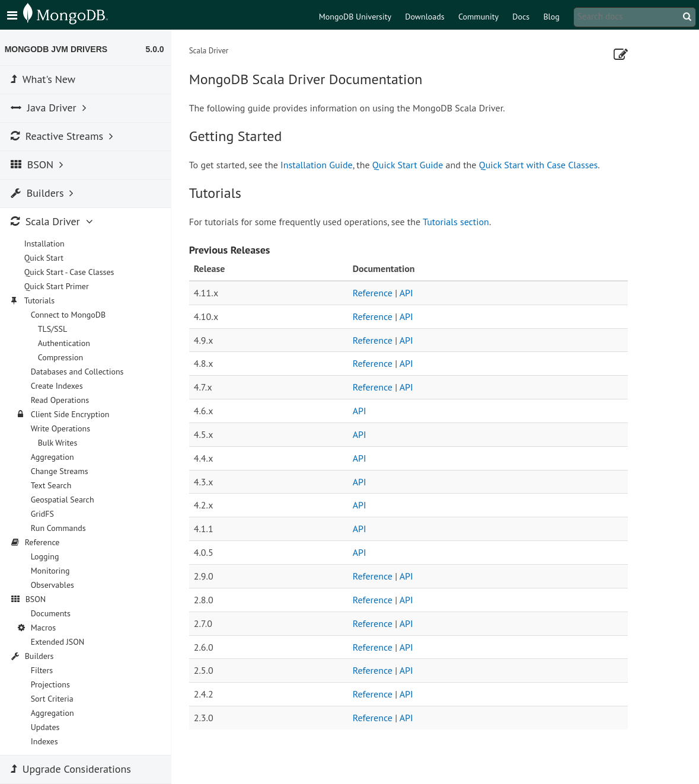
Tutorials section (458, 222)
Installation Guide (319, 165)
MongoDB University (355, 17)
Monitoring (53, 571)
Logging (47, 556)
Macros (46, 628)
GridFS (45, 514)
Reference (375, 293)
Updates (48, 727)
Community (478, 17)
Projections (53, 684)
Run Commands (61, 528)
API (409, 293)
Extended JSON (60, 642)
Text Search (54, 485)
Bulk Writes (60, 443)
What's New (45, 79)
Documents (53, 613)
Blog (551, 17)
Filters (44, 670)
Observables (55, 585)
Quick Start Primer (59, 286)
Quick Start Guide (410, 165)
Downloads (424, 17)
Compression (63, 357)
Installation (47, 244)
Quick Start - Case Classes (72, 272)
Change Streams (62, 471)
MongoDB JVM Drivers (58, 49)
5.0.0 (157, 49)
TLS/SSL (55, 329)
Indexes (47, 741)
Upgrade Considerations (73, 769)
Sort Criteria (55, 699)
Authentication (66, 343)
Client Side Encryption (73, 414)
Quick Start (46, 258)
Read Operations (63, 400)
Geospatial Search (65, 500)
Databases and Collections (80, 372)
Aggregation (55, 457)
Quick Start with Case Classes (541, 165)
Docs (521, 17)
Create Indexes (59, 386)
